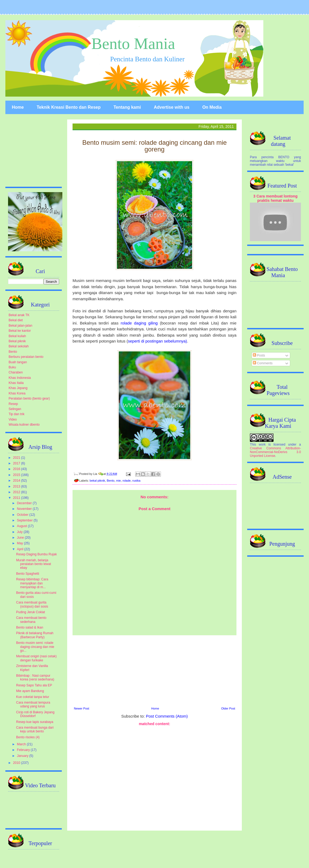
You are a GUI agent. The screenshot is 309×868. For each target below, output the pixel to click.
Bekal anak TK (19, 315)
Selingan (15, 409)
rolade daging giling (138, 323)
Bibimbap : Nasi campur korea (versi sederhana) (35, 678)
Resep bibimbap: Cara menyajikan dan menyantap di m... (32, 583)
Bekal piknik (17, 341)
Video (13, 419)
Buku (12, 367)
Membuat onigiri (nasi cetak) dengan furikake (36, 658)
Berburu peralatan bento (26, 357)
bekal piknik (97, 481)
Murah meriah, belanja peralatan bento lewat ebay (34, 564)
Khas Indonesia (20, 378)
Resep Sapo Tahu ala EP (34, 685)
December (25, 503)
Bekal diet (16, 320)
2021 (17, 458)
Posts (259, 355)
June (21, 538)
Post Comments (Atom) (167, 716)
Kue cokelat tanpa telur (33, 697)
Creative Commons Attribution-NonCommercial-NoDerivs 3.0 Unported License (275, 452)
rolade (127, 481)
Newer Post (82, 708)
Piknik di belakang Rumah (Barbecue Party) (35, 635)
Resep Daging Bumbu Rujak (36, 554)
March (22, 744)
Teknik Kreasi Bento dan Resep (69, 107)
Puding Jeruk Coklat (30, 612)
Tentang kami (127, 107)
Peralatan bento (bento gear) (29, 398)
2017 (17, 463)
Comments (263, 363)
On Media (212, 107)
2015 (17, 475)
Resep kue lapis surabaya (35, 722)
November (25, 509)
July (20, 532)
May (20, 543)
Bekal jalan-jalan (20, 326)
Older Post (228, 708)
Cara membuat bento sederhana (31, 620)
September (25, 520)
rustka (136, 481)
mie (118, 481)
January (23, 756)
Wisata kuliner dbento (24, 425)
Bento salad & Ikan (30, 627)
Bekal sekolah (19, 346)
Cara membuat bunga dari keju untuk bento (35, 729)
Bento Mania (133, 44)
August (22, 526)
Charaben (16, 372)
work (262, 444)
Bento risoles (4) (28, 737)
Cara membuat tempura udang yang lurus (33, 704)
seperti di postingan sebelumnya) (157, 341)
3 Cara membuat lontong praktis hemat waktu (276, 198)
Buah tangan (18, 362)
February (24, 750)
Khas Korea (17, 393)
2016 (17, 469)
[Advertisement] (154, 670)
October (23, 515)
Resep (13, 404)
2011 (17, 498)
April (21, 549)
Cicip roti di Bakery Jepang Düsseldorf (35, 714)
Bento (111, 481)
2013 (17, 486)
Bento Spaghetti (28, 574)
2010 (17, 763)
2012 (17, 492)
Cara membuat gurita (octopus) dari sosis (32, 604)
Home (18, 107)
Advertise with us (171, 107)
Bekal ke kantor (20, 331)
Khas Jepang (18, 388)
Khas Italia (16, 383)
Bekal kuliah (17, 336)
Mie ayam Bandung (30, 691)
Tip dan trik (17, 414)
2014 (17, 481)
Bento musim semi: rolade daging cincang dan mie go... (35, 647)
